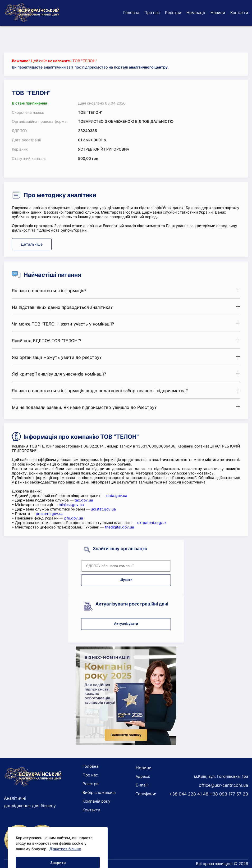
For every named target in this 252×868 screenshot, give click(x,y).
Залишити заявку (126, 735)
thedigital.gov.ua (120, 527)
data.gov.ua (117, 496)
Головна (131, 13)
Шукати (126, 580)
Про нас (152, 13)
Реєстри (173, 13)
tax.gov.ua (84, 500)
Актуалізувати (126, 624)
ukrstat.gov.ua (103, 509)
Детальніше (32, 244)
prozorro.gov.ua (50, 514)
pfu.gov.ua (74, 518)
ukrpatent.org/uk (152, 523)
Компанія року (96, 801)
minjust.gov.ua (71, 505)
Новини (218, 13)
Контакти (239, 13)
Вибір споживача (99, 792)
